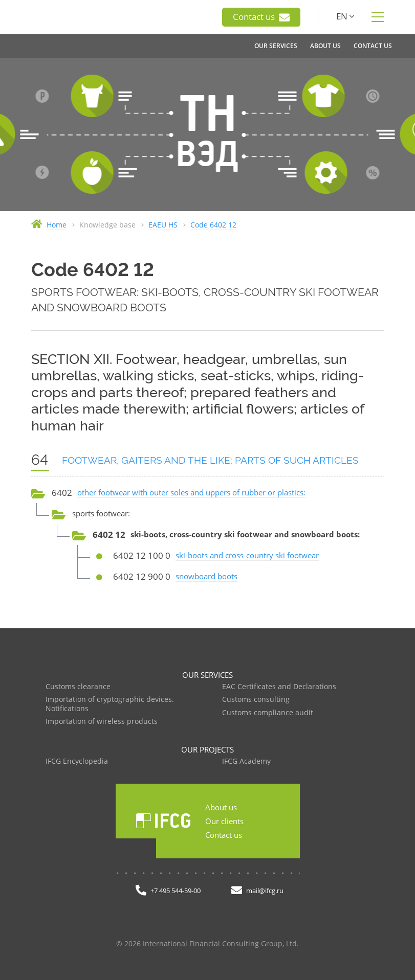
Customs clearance (78, 687)
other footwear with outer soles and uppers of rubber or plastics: (191, 492)
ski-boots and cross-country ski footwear (247, 555)
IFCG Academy (246, 761)
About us (221, 807)
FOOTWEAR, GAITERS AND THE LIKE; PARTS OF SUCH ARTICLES (210, 460)
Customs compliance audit (268, 713)
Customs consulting (256, 700)
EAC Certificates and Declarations (279, 687)
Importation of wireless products (102, 722)
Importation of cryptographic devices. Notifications (110, 704)
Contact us (261, 17)
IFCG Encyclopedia (77, 761)
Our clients (224, 821)
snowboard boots (206, 576)
